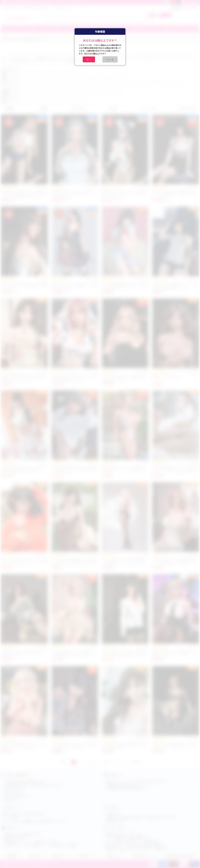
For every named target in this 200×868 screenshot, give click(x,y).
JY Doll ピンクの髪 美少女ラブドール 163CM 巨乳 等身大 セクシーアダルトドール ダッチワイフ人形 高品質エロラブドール (74, 378)
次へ (107, 762)
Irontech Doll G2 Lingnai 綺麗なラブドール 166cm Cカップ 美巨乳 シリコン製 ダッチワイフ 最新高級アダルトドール (124, 746)
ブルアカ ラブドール (101, 21)
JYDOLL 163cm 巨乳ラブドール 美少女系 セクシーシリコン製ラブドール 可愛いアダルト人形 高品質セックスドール (125, 378)
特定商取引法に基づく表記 (180, 856)
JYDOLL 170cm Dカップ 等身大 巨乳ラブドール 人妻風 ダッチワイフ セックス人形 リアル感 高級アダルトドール (25, 654)
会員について (86, 856)
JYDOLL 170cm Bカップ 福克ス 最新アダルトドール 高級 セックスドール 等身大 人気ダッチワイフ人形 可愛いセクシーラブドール (175, 562)
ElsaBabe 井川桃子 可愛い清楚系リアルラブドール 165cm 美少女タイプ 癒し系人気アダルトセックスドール (175, 194)
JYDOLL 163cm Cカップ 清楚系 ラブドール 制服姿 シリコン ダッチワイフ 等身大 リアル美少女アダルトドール (175, 654)
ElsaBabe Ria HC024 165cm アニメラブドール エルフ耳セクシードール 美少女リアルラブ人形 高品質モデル (75, 194)
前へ (64, 762)
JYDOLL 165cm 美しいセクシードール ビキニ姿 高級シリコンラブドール (175, 376)
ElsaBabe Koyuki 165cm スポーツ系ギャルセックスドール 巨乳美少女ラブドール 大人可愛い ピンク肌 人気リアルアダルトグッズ (25, 194)
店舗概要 (11, 856)
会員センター (59, 856)
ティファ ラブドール (55, 21)
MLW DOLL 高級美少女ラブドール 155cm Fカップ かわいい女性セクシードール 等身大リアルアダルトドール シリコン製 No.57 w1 (175, 470)
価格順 (43, 109)
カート (165, 15)
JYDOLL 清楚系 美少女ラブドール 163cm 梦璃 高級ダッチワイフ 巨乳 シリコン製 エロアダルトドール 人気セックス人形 (24, 378)
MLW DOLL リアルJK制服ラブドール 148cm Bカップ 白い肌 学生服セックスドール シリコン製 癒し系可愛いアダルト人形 (175, 286)
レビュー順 (148, 109)
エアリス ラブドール (78, 21)
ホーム (11, 39)
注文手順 (34, 856)
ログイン (192, 8)
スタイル (20, 39)
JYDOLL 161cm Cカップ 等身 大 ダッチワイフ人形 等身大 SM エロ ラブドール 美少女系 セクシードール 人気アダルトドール (124, 654)
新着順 (10, 109)
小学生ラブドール (145, 21)
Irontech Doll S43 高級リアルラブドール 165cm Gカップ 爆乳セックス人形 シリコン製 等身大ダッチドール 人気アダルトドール (25, 746)
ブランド (8, 29)
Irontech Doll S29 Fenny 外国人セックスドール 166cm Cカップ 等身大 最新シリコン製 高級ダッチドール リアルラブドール (175, 746)
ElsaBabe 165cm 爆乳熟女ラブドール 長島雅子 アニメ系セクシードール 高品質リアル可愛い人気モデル (25, 286)
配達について (114, 856)
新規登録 (176, 8)
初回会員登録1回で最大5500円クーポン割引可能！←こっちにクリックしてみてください (44, 3)
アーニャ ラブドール (124, 21)
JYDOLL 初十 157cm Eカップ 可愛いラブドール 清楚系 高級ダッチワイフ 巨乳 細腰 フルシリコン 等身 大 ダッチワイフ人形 (75, 654)
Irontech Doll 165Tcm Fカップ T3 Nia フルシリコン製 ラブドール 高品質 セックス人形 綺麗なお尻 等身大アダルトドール (75, 746)
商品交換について (143, 856)
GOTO (136, 762)
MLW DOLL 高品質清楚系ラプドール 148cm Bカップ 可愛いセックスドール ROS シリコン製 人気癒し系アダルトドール (125, 286)
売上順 (113, 109)
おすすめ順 (78, 109)
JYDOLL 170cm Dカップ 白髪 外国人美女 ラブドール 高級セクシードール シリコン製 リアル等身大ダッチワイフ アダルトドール (124, 562)
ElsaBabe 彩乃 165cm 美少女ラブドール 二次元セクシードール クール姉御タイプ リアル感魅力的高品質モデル (75, 286)
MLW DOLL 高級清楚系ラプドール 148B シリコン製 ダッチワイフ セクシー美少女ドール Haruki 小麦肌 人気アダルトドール (24, 470)
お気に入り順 (186, 109)
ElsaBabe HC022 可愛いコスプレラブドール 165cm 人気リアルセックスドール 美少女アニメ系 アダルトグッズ (124, 194)
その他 (190, 29)
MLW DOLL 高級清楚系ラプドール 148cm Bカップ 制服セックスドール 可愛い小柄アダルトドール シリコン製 (75, 470)
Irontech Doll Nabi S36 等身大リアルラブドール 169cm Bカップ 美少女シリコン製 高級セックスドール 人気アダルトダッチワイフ (74, 562)
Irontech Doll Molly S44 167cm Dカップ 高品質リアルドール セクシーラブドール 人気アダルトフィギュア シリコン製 (25, 562)
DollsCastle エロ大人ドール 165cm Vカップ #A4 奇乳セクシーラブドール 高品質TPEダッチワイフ (125, 470)
